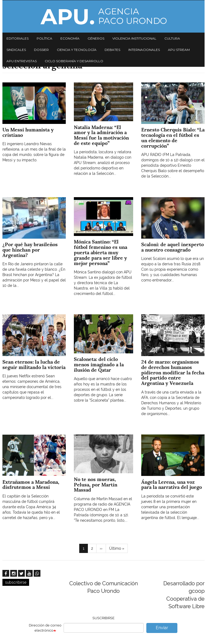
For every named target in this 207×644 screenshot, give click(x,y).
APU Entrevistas (22, 61)
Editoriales (18, 38)
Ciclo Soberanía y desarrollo (74, 61)
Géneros (96, 38)
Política (44, 38)
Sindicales (16, 50)
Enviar (162, 628)
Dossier (41, 50)
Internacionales (144, 50)
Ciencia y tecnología (77, 50)
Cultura (172, 38)
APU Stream (179, 50)
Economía (70, 38)
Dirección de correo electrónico (45, 628)
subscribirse (16, 582)
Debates (112, 50)
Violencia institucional (134, 38)
